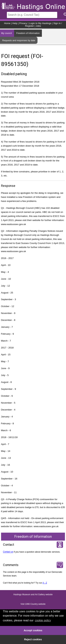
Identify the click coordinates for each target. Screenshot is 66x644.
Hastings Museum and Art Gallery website (33, 595)
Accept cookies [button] (33, 630)
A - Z (45, 583)
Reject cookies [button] (33, 639)
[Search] (32, 15)
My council (6, 33)
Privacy (23, 23)
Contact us (8, 552)
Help (15, 23)
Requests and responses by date (19, 40)
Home (7, 23)
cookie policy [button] (43, 620)
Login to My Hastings (40, 23)
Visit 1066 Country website (33, 604)
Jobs (38, 26)
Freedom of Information (28, 33)
